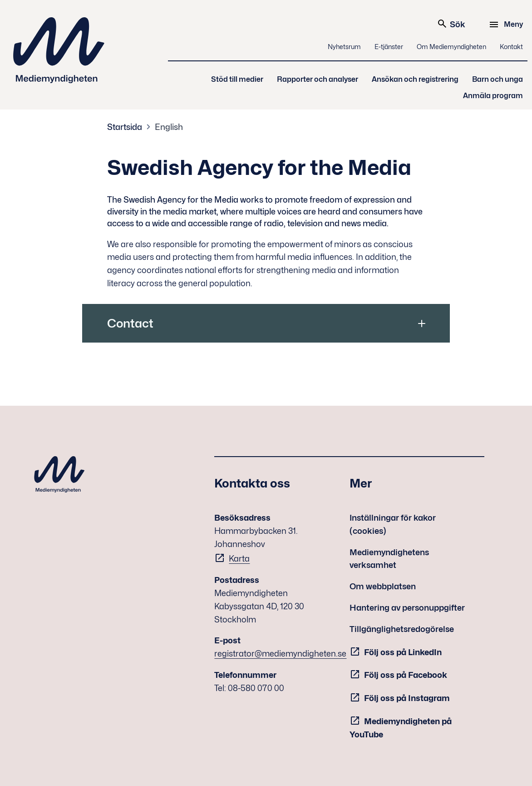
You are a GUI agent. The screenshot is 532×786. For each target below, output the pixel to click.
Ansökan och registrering (415, 79)
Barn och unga (498, 79)
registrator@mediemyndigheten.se (280, 654)
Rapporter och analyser (318, 79)
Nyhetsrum (344, 47)
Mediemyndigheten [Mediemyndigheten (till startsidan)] (59, 50)
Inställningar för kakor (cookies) (393, 524)
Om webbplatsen (383, 586)
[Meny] (507, 25)
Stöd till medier (237, 79)
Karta (239, 559)
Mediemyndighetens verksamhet (389, 559)
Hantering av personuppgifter (407, 608)
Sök (451, 24)
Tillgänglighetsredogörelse (402, 629)
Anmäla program (493, 96)
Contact (130, 323)
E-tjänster (389, 47)
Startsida (125, 127)
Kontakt (511, 47)
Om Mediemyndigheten (451, 47)
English (169, 127)
